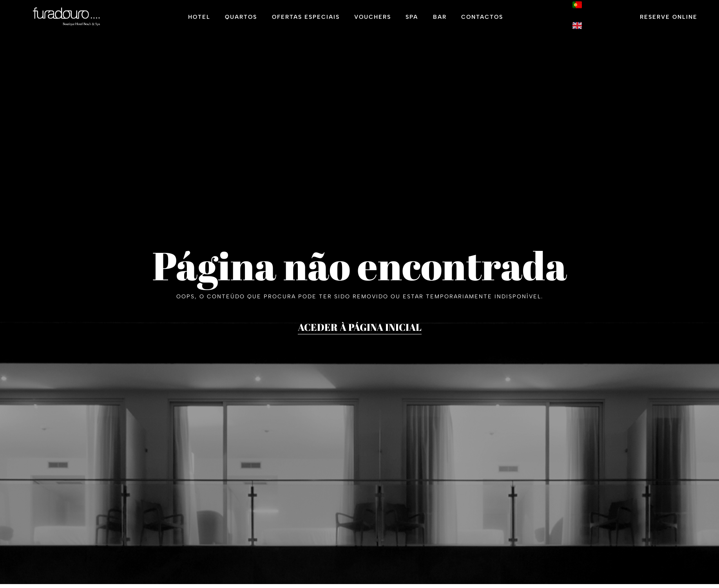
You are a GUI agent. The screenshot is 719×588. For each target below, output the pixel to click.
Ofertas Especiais (306, 18)
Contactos (482, 18)
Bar (440, 18)
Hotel (199, 18)
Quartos (241, 18)
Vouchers (373, 18)
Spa (412, 18)
